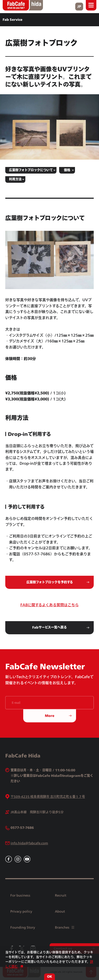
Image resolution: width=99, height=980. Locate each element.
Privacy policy (21, 911)
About (60, 911)
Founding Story (23, 927)
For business (20, 895)
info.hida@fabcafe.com (29, 843)
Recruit (61, 895)
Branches (65, 927)
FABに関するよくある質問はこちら (49, 608)
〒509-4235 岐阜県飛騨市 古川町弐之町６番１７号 (48, 797)
